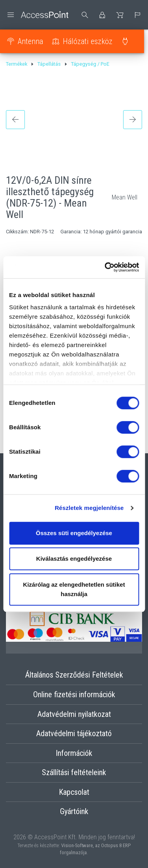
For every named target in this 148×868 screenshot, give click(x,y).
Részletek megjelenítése (89, 508)
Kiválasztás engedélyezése (74, 559)
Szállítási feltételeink (74, 772)
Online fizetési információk (74, 694)
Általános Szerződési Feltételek (74, 675)
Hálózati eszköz (88, 41)
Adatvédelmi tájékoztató (74, 733)
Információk (74, 753)
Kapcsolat (74, 792)
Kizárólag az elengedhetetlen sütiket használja (74, 589)
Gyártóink (74, 811)
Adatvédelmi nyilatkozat (74, 714)
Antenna (30, 41)
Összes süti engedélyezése (74, 533)
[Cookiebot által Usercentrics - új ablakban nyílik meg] (105, 267)
